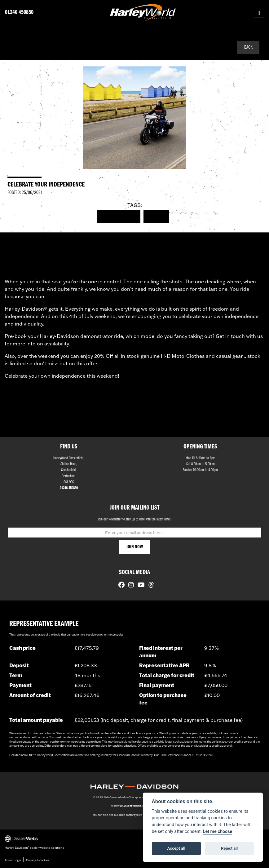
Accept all (176, 848)
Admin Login (13, 860)
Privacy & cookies (38, 860)
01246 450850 (19, 13)
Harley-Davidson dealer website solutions (34, 848)
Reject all (229, 848)
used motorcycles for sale (136, 815)
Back (248, 47)
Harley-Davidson (119, 217)
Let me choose (218, 832)
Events (156, 217)
